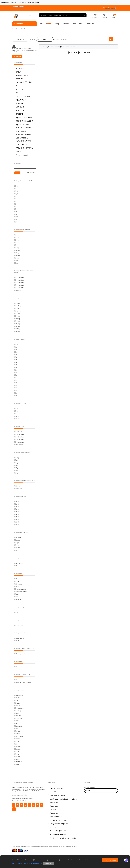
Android (18, 538)
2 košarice (19, 486)
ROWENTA (19, 747)
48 (17, 365)
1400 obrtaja (20, 437)
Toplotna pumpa (21, 641)
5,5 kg (18, 250)
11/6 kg (18, 308)
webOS (18, 550)
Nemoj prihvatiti (48, 863)
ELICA (18, 723)
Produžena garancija (58, 831)
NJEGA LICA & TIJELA (24, 118)
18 (17, 209)
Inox (17, 587)
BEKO (18, 721)
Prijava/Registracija (110, 8)
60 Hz (18, 419)
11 (17, 201)
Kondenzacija (20, 638)
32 (17, 355)
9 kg (17, 263)
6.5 (17, 217)
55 (17, 370)
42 (17, 360)
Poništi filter (17, 56)
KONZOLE (20, 110)
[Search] (34, 15)
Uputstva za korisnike (59, 820)
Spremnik (19, 680)
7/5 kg (18, 319)
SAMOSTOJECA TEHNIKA (22, 77)
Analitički (20, 863)
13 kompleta (20, 280)
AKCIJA (57, 24)
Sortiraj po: (32, 39)
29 (17, 352)
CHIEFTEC (19, 762)
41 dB (18, 504)
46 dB (18, 517)
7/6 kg (18, 321)
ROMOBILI (20, 103)
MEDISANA (20, 68)
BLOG (74, 24)
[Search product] (85, 15)
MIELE (18, 752)
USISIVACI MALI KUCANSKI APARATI (24, 139)
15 (17, 207)
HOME (41, 24)
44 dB (18, 512)
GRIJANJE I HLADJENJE (24, 121)
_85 (17, 196)
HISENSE (19, 703)
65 (17, 378)
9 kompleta (19, 290)
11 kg (18, 240)
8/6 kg (18, 326)
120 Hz (18, 411)
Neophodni (14, 863)
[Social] (14, 805)
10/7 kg (18, 306)
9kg (17, 473)
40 (17, 357)
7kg (17, 468)
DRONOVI (20, 107)
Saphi (18, 543)
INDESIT (19, 713)
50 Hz (18, 416)
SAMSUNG (19, 698)
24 (17, 350)
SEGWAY (19, 759)
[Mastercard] (15, 851)
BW (17, 729)
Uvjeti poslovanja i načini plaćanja (63, 799)
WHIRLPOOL (20, 706)
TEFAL (18, 741)
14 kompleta (20, 283)
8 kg (17, 261)
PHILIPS (18, 716)
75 (17, 383)
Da (17, 612)
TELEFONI (20, 89)
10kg (17, 458)
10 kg (18, 235)
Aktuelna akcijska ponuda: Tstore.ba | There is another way (58, 47)
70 (17, 380)
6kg (17, 465)
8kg (17, 470)
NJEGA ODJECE (22, 100)
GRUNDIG (19, 726)
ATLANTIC (19, 731)
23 (17, 212)
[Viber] (126, 860)
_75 (17, 194)
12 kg (18, 243)
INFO (82, 24)
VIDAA (18, 548)
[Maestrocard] (20, 851)
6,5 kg (18, 255)
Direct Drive (20, 625)
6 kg (17, 253)
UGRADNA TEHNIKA (24, 82)
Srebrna (18, 599)
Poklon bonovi (22, 155)
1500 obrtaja (20, 439)
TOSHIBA (19, 718)
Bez (17, 579)
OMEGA (18, 749)
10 (17, 199)
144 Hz (18, 414)
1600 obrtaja (20, 442)
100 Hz (18, 409)
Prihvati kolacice (110, 860)
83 (17, 388)
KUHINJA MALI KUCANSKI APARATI (24, 133)
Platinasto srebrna (22, 592)
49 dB (18, 522)
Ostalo (18, 540)
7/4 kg (18, 316)
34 (17, 214)
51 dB (18, 525)
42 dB (18, 507)
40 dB (18, 501)
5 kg (17, 248)
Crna (17, 581)
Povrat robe (55, 802)
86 (17, 393)
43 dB (18, 509)
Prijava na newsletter (90, 787)
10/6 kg (18, 303)
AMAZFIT (19, 757)
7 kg (17, 258)
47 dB (18, 519)
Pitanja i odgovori (57, 788)
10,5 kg (18, 237)
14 (17, 204)
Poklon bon (54, 813)
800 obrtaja (19, 445)
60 (17, 375)
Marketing (26, 863)
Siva (17, 597)
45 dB (18, 514)
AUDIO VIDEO (21, 144)
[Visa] (26, 851)
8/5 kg (18, 324)
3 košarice (19, 489)
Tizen (18, 545)
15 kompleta (20, 285)
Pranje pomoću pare (22, 654)
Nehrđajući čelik (21, 589)
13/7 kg (18, 314)
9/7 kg (18, 331)
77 (17, 385)
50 (17, 367)
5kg (17, 463)
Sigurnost (54, 806)
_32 (17, 189)
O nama (53, 792)
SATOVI (19, 152)
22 (17, 347)
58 (17, 373)
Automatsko (20, 563)
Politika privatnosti (58, 795)
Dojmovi (53, 827)
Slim (17, 667)
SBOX (18, 744)
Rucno (18, 566)
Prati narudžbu (18, 6)
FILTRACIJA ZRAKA (23, 96)
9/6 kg (18, 329)
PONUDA (49, 24)
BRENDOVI (66, 24)
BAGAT (19, 72)
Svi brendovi (20, 695)
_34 (17, 191)
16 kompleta (20, 288)
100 (17, 344)
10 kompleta (20, 278)
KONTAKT (91, 24)
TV (17, 86)
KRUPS (18, 739)
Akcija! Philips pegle (58, 834)
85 (17, 390)
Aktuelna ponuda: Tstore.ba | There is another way (20, 2)
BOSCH (18, 754)
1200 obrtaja (20, 434)
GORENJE (19, 711)
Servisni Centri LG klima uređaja (63, 838)
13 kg (18, 245)
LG (17, 700)
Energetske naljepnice (59, 824)
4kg (17, 460)
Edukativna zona (56, 817)
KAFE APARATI (22, 93)
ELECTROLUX (20, 708)
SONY (18, 734)
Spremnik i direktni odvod (24, 682)
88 (17, 396)
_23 (17, 186)
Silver (18, 594)
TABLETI (19, 114)
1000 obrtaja (20, 432)
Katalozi (53, 810)
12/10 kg (19, 311)
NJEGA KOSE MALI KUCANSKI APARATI (24, 126)
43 (17, 362)
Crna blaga (19, 584)
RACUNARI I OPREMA (24, 148)
